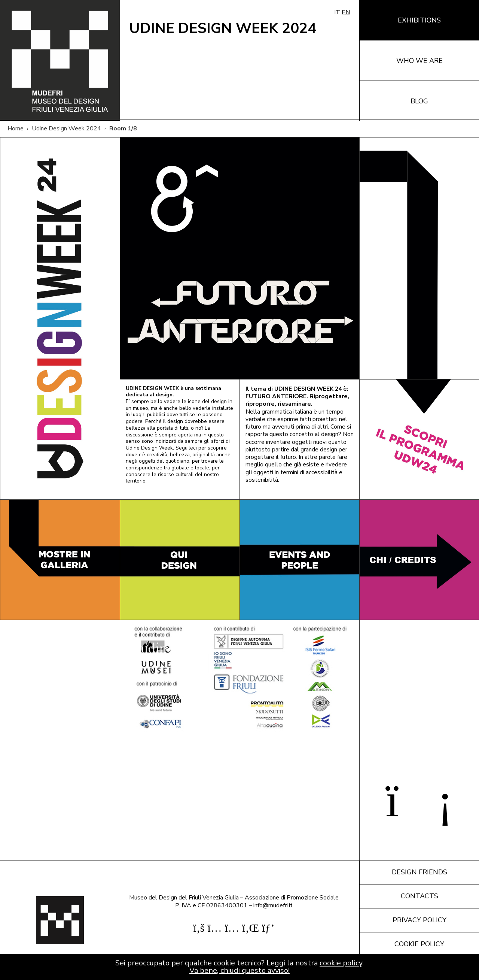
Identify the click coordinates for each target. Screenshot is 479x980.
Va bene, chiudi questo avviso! (239, 970)
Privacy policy (419, 920)
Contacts (419, 896)
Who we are (419, 61)
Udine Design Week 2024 (66, 128)
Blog (419, 101)
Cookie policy (419, 944)
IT (337, 12)
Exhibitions (419, 20)
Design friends (419, 872)
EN (346, 12)
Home (16, 128)
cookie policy (341, 963)
